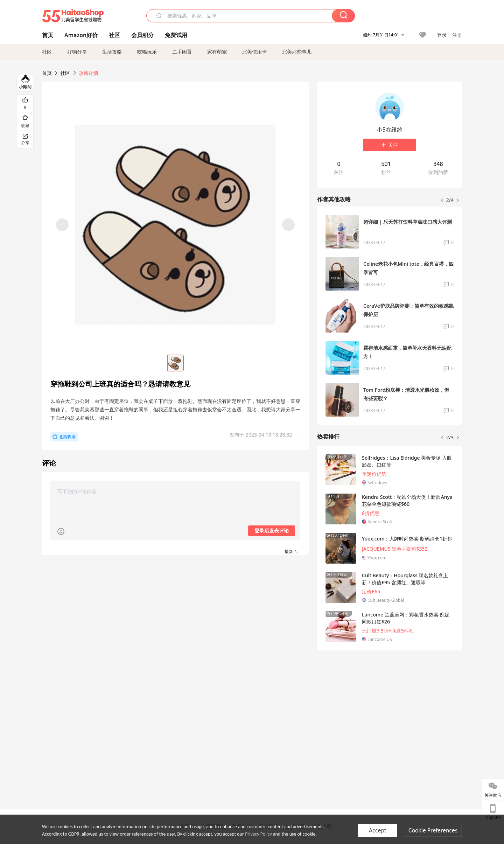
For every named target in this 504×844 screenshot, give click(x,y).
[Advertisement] (390, 708)
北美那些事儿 (297, 52)
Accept (378, 830)
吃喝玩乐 (147, 52)
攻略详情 (89, 73)
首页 (47, 73)
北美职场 (67, 437)
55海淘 (73, 16)
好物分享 (77, 52)
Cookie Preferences (433, 830)
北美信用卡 (254, 52)
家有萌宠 (217, 52)
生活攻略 (112, 52)
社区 (47, 52)
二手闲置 (182, 52)
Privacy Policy (258, 834)
